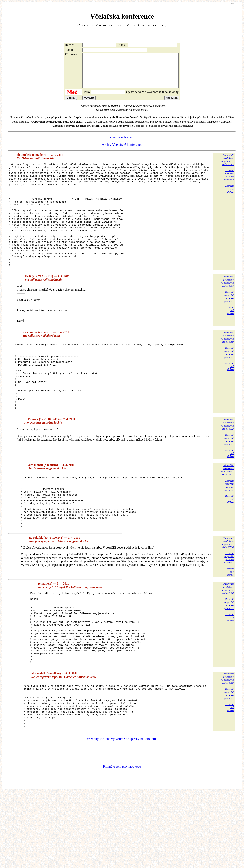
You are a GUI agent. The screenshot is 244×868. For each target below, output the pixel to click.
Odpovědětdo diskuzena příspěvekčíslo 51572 (227, 466)
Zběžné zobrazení (122, 144)
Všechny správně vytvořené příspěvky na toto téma (122, 815)
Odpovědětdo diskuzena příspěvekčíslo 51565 (227, 167)
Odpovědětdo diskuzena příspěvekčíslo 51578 (227, 641)
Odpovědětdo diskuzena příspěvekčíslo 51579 (227, 745)
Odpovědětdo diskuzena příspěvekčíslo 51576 (227, 595)
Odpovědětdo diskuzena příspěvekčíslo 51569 (227, 365)
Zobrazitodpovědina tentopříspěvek (229, 182)
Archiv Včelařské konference (122, 152)
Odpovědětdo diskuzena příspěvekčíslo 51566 (227, 309)
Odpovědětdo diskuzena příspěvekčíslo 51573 (227, 511)
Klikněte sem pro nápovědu (122, 842)
